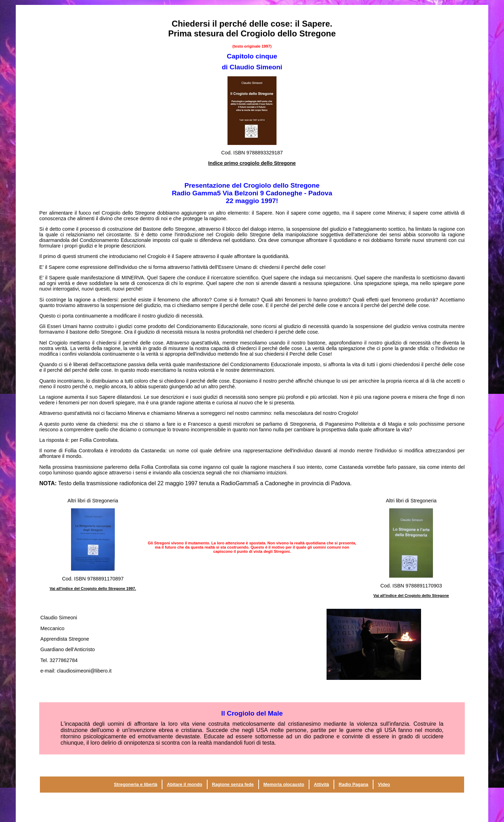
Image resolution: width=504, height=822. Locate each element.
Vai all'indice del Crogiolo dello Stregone (411, 595)
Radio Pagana (354, 784)
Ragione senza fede (233, 784)
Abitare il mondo (185, 784)
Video (384, 784)
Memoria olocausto (284, 784)
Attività (321, 784)
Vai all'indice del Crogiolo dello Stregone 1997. (93, 588)
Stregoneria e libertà (136, 784)
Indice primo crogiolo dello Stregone (252, 163)
